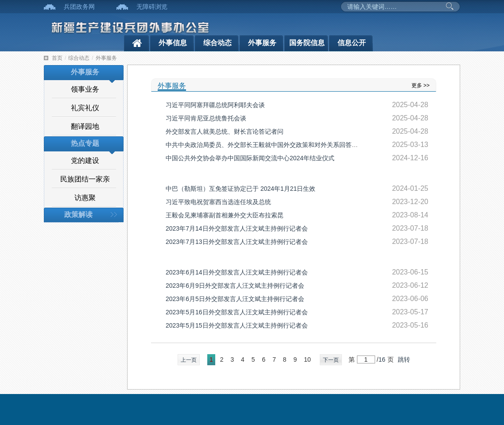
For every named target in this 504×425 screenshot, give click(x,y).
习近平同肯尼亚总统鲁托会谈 (206, 118)
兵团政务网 (79, 7)
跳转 (404, 359)
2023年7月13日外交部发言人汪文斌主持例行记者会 (237, 242)
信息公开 (352, 43)
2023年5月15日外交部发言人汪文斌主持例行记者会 (237, 325)
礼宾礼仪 (85, 108)
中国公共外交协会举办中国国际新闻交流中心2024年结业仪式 (250, 158)
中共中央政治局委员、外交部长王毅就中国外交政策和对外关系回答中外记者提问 (277, 145)
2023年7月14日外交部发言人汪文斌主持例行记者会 (237, 228)
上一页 (189, 360)
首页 (57, 58)
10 (307, 359)
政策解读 (78, 214)
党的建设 (85, 160)
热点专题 (85, 143)
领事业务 (85, 89)
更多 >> (421, 85)
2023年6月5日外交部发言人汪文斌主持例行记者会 (235, 299)
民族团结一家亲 (85, 179)
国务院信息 (307, 43)
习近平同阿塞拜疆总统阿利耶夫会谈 (215, 105)
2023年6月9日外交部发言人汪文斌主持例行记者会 (235, 286)
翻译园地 (85, 126)
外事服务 (262, 43)
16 (382, 359)
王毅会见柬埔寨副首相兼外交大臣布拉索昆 (225, 215)
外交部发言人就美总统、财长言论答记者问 (225, 131)
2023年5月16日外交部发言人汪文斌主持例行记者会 (237, 312)
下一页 (331, 360)
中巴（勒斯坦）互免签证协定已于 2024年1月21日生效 (240, 189)
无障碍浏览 (152, 7)
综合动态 (217, 43)
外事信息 (173, 43)
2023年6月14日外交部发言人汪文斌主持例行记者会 (237, 272)
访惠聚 (85, 198)
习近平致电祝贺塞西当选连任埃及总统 (218, 202)
